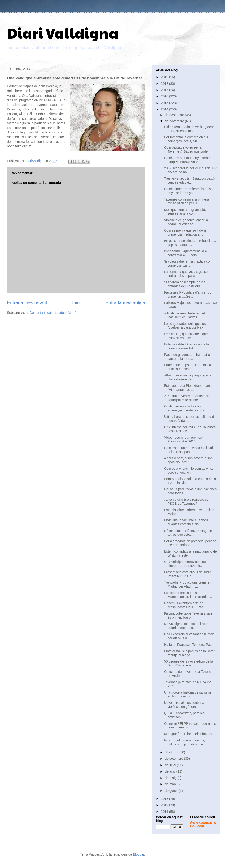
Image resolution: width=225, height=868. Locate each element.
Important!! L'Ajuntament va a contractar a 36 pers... (185, 253)
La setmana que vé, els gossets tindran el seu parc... (187, 274)
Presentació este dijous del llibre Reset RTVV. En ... (188, 574)
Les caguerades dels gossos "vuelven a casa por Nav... (185, 326)
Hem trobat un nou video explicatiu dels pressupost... (189, 450)
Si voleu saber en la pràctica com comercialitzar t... (188, 263)
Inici (76, 302)
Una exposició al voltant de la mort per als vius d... (189, 636)
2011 (165, 812)
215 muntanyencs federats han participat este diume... (187, 398)
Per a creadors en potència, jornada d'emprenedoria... (190, 543)
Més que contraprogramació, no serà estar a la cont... (187, 212)
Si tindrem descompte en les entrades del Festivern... (185, 284)
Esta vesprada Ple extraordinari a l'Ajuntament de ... (188, 388)
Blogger (138, 854)
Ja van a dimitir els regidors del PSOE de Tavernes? (187, 502)
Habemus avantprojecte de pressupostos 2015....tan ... (186, 605)
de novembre (175, 121)
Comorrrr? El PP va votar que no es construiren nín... (190, 726)
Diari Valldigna (63, 33)
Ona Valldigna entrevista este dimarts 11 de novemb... (185, 564)
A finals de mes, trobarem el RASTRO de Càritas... (184, 315)
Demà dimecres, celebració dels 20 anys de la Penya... (190, 191)
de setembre (174, 759)
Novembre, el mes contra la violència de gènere (184, 705)
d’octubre (172, 752)
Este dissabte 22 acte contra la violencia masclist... (186, 346)
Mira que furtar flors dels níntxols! (188, 734)
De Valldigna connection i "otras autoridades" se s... (187, 626)
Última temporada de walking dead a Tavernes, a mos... (189, 129)
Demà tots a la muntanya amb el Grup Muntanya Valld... (188, 160)
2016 (165, 96)
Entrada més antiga (125, 302)
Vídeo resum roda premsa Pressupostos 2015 (183, 440)
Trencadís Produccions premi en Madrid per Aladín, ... (188, 584)
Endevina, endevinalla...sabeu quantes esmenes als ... (186, 522)
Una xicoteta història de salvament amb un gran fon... (189, 694)
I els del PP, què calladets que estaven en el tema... (186, 336)
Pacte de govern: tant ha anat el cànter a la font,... (187, 357)
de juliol (171, 765)
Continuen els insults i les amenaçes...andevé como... (186, 408)
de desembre (175, 115)
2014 (165, 109)
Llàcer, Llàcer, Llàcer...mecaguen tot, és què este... (188, 533)
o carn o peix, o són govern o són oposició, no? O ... (188, 460)
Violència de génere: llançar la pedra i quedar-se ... (186, 222)
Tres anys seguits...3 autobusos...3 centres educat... (189, 180)
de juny (171, 771)
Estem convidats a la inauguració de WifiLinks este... (190, 553)
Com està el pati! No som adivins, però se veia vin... (189, 471)
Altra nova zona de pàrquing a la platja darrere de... (188, 377)
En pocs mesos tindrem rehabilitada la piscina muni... (190, 243)
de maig (171, 778)
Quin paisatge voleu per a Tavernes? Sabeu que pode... (187, 149)
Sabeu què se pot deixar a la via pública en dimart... (187, 367)
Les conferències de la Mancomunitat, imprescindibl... (188, 595)
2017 (165, 90)
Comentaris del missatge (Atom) (53, 313)
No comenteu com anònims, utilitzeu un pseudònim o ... (185, 742)
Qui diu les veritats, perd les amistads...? (184, 715)
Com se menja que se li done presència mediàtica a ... (185, 232)
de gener (172, 791)
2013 (165, 799)
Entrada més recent (27, 302)
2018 (165, 84)
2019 (165, 77)
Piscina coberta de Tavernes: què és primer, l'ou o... (188, 615)
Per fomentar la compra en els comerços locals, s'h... (186, 139)
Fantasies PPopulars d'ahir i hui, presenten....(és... (187, 294)
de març (171, 784)
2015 (165, 103)
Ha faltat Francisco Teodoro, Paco (189, 645)
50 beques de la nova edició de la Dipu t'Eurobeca (189, 663)
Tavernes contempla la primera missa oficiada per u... (186, 201)
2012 (165, 805)
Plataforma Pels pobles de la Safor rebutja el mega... (189, 653)
